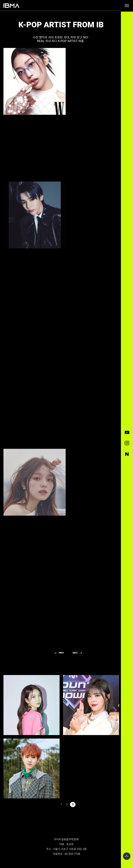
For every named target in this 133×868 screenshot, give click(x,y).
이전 (55, 804)
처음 (50, 804)
